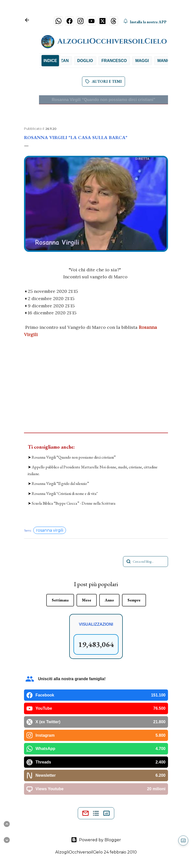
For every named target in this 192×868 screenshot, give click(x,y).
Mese (87, 600)
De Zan (67, 61)
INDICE (50, 61)
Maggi (147, 61)
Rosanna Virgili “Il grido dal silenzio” (60, 484)
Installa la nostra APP (145, 22)
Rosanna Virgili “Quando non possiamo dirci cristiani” (103, 100)
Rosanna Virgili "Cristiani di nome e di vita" (65, 494)
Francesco (119, 61)
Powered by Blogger (96, 840)
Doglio (90, 61)
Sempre (134, 600)
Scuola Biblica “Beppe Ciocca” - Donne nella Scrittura (74, 503)
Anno (109, 600)
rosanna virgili (50, 530)
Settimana (60, 600)
